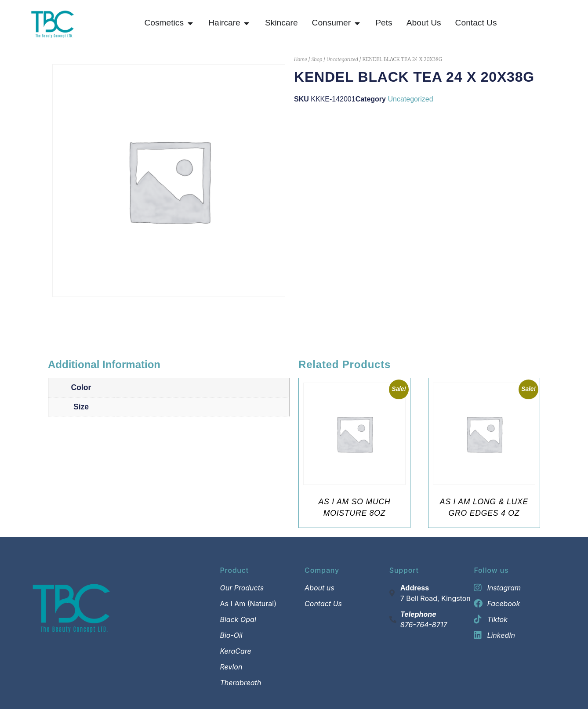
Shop (317, 59)
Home (301, 59)
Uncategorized (342, 59)
